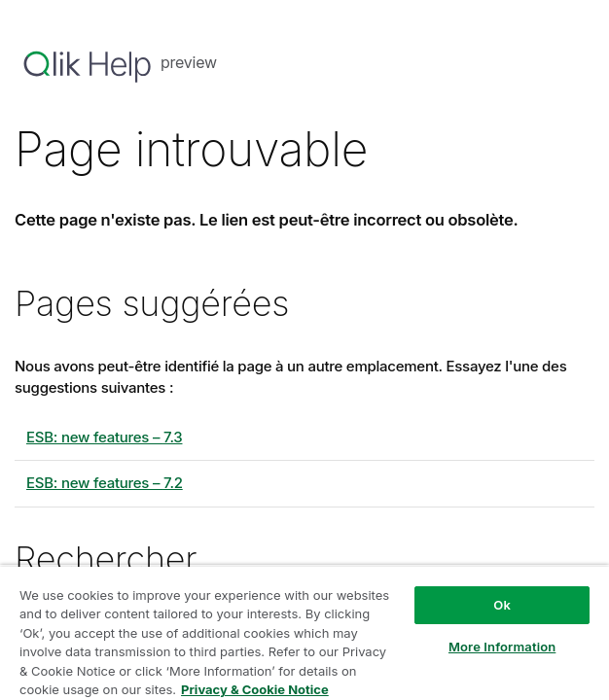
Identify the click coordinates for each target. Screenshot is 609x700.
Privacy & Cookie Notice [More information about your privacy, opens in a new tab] (255, 689)
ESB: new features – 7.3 (104, 437)
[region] (304, 632)
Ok (502, 605)
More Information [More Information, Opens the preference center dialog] (502, 647)
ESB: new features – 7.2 (105, 483)
